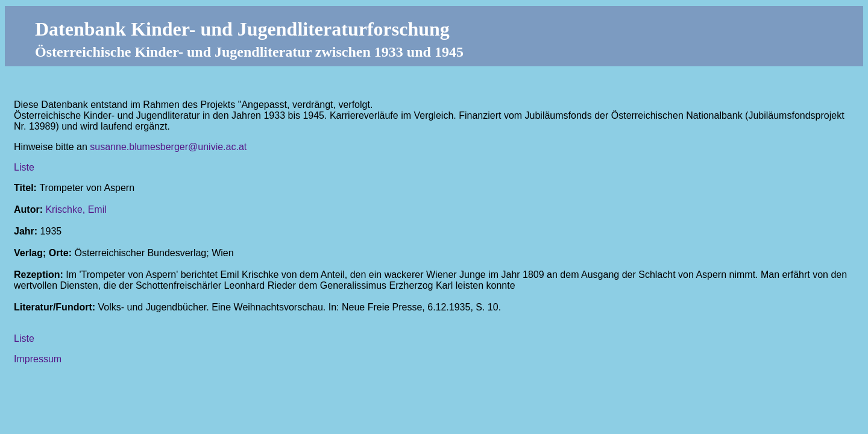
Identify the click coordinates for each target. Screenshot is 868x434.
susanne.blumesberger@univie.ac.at (168, 147)
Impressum (38, 359)
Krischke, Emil (76, 209)
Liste (24, 167)
